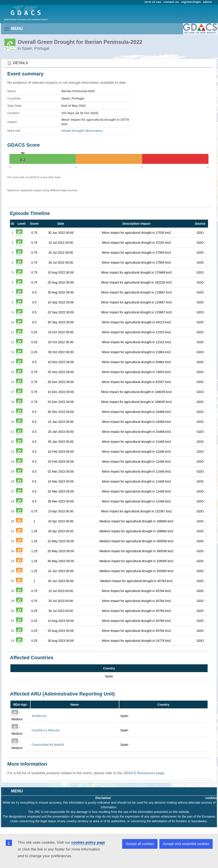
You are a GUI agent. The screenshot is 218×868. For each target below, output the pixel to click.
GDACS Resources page (144, 773)
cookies (211, 798)
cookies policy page (88, 842)
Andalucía (39, 716)
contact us (171, 2)
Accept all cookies (140, 844)
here (57, 177)
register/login (191, 2)
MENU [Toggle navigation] (13, 29)
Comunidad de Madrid (48, 745)
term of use (153, 2)
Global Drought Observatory (82, 131)
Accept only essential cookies (186, 844)
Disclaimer (103, 798)
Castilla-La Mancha (46, 730)
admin (208, 2)
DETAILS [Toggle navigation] (17, 63)
